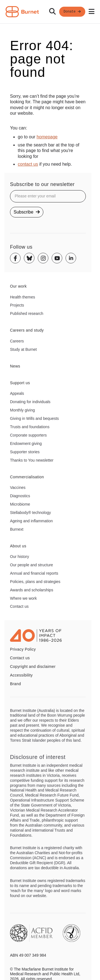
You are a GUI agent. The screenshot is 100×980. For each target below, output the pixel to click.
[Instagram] (43, 258)
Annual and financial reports (34, 573)
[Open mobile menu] (92, 12)
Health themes (22, 297)
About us (18, 546)
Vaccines (18, 487)
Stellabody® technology (30, 513)
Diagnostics (20, 496)
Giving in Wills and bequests (34, 418)
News (15, 366)
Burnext (17, 529)
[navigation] (50, 12)
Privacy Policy (23, 649)
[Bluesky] (29, 258)
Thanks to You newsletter (32, 460)
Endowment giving (26, 444)
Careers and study (27, 330)
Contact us (19, 606)
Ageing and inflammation (31, 521)
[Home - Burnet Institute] (22, 12)
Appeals (17, 393)
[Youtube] (57, 258)
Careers (17, 341)
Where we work (23, 598)
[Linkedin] (71, 258)
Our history (19, 557)
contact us (28, 164)
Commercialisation (27, 477)
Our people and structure (32, 565)
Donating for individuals (30, 402)
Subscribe (27, 212)
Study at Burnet (23, 349)
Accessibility (21, 675)
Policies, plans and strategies (35, 582)
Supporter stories (25, 452)
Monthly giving (22, 410)
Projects (17, 305)
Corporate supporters (28, 435)
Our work (18, 286)
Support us (20, 383)
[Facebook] (15, 258)
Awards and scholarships (32, 590)
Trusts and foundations (30, 427)
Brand (15, 684)
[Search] (52, 12)
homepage (47, 137)
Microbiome (20, 504)
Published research (27, 313)
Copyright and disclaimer (33, 667)
